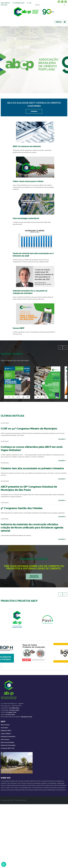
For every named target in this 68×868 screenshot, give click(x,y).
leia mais (61, 439)
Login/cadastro (5, 3)
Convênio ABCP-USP (8, 748)
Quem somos (5, 725)
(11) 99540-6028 (11, 712)
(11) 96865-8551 (14, 708)
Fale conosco (5, 739)
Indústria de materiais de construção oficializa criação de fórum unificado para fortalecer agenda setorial (32, 528)
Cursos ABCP (19, 328)
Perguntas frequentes (34, 576)
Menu (59, 22)
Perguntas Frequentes (8, 736)
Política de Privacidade (8, 745)
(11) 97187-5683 (10, 714)
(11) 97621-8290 (14, 710)
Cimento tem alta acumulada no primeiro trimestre (32, 468)
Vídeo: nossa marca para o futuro (28, 181)
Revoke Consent (4, 864)
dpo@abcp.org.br (27, 717)
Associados (4, 728)
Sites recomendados (7, 742)
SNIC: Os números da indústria (27, 146)
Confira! (34, 111)
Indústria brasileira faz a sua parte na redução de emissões (30, 292)
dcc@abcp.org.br (20, 3)
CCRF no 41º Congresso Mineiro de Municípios (29, 429)
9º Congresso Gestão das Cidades (22, 508)
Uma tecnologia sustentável (26, 218)
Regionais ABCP (6, 731)
